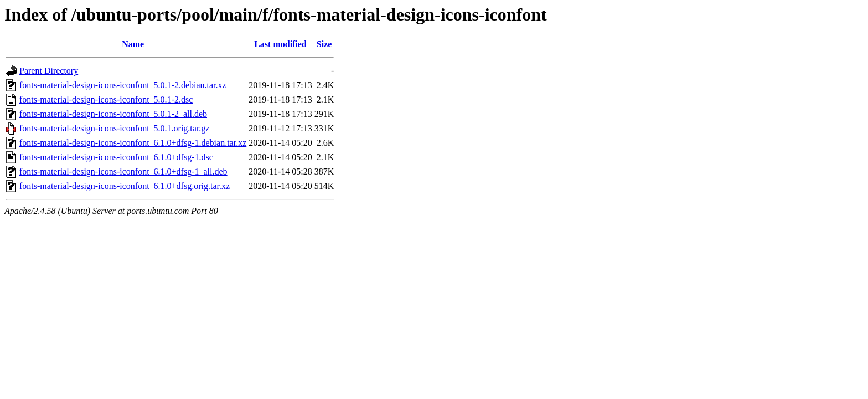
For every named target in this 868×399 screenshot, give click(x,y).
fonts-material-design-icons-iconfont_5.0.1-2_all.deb (113, 114)
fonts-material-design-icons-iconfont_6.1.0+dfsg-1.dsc (116, 157)
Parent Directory (49, 71)
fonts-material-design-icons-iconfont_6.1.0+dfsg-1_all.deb (123, 172)
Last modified (280, 44)
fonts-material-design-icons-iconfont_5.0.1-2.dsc (106, 99)
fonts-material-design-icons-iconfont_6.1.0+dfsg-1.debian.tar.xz (133, 143)
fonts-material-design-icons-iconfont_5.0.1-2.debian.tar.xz (123, 85)
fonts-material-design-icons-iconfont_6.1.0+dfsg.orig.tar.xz (125, 186)
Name (133, 44)
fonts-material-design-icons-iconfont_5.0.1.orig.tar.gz (114, 128)
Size (324, 44)
